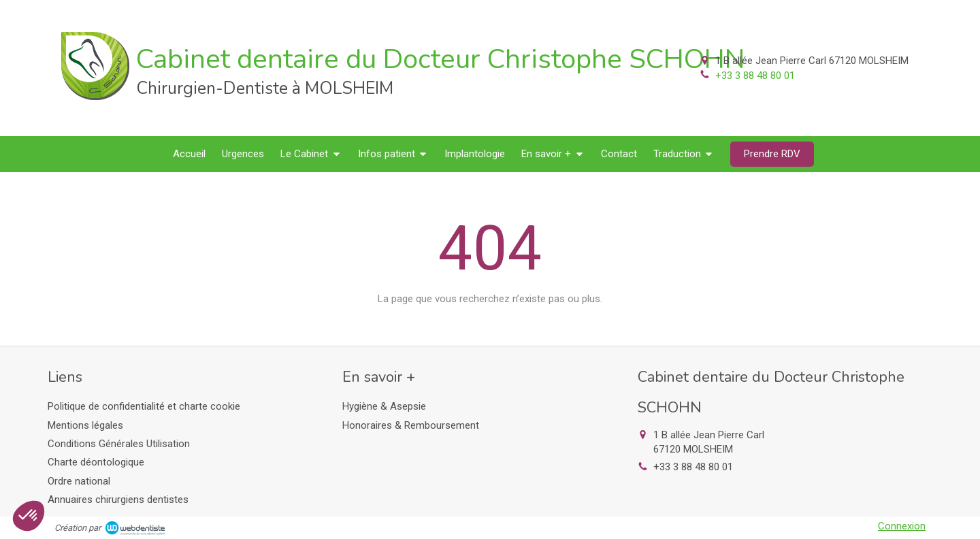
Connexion (902, 526)
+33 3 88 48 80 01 (755, 76)
